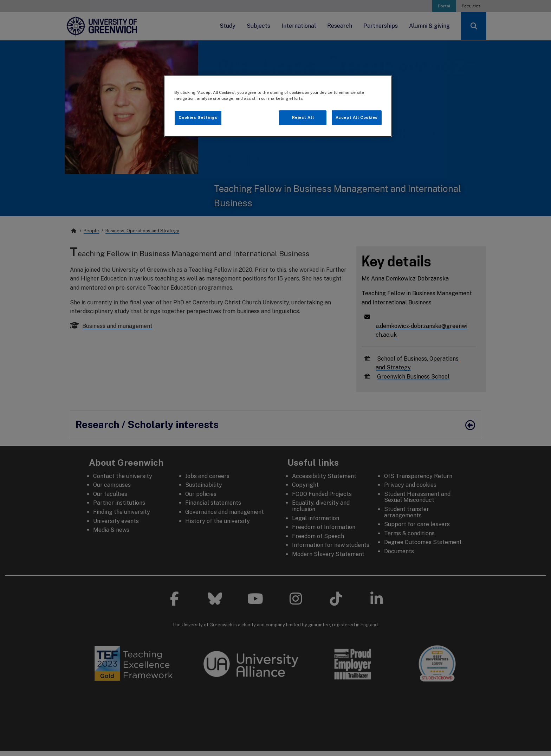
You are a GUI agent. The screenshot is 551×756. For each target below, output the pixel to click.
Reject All (303, 117)
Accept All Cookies (357, 117)
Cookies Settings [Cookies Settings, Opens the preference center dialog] (198, 117)
